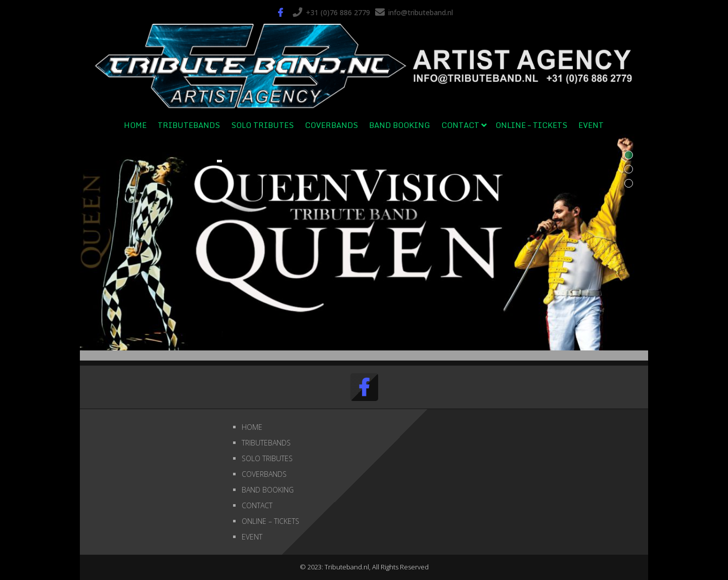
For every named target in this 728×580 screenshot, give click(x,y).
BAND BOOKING (400, 125)
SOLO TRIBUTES (262, 125)
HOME (135, 125)
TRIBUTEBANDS (189, 125)
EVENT (591, 125)
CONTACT (460, 125)
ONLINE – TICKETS (531, 125)
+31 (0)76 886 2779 (338, 12)
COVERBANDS (331, 125)
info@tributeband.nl (421, 12)
